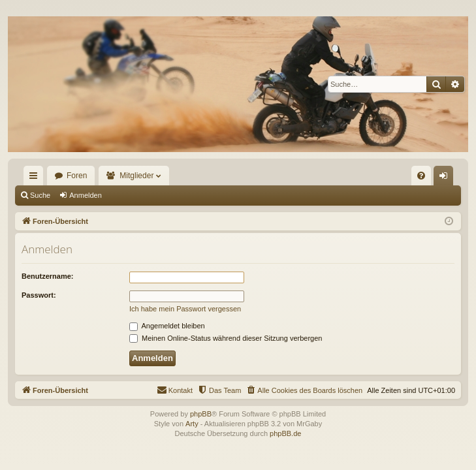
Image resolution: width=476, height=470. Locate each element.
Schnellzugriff (36, 178)
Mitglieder (136, 176)
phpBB (201, 414)
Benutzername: (47, 276)
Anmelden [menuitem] (446, 178)
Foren (77, 176)
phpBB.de (285, 433)
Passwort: (39, 295)
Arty (192, 424)
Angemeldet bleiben (167, 326)
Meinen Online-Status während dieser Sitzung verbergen (226, 338)
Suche (40, 195)
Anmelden (86, 195)
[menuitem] (421, 176)
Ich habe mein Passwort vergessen (185, 309)
